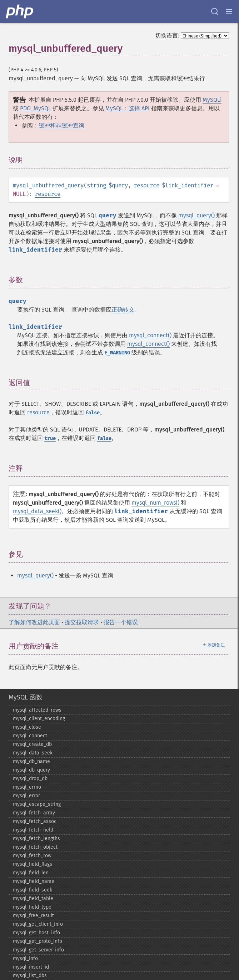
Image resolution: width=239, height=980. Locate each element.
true (50, 438)
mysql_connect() (150, 335)
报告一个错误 (121, 622)
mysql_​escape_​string (37, 804)
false (93, 413)
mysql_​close (27, 727)
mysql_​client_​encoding (39, 719)
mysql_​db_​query (31, 770)
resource (146, 185)
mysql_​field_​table (33, 898)
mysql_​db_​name (31, 761)
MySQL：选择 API (128, 108)
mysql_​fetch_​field (33, 830)
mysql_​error (26, 796)
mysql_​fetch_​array (34, 813)
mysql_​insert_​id (31, 967)
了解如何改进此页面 (34, 622)
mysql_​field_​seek (33, 890)
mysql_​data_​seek (33, 753)
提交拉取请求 (82, 622)
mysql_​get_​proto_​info (38, 941)
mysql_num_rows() (155, 503)
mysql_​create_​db (32, 744)
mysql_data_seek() (37, 511)
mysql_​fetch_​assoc (35, 821)
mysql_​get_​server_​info (38, 950)
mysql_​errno (27, 787)
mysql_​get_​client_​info (38, 924)
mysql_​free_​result (33, 916)
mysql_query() (196, 215)
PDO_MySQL (36, 108)
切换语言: (167, 36)
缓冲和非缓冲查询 (61, 125)
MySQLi (212, 100)
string (96, 185)
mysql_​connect (30, 736)
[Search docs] (215, 11)
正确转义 (123, 310)
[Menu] (229, 11)
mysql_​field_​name (34, 881)
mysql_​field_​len (31, 873)
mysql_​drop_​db (30, 779)
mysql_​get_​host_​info (36, 933)
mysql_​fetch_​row (32, 856)
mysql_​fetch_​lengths (36, 838)
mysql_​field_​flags (33, 864)
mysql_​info (25, 958)
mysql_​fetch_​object (35, 847)
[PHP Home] (20, 11)
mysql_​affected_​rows (37, 710)
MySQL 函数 (26, 697)
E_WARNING (117, 353)
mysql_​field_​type (32, 907)
